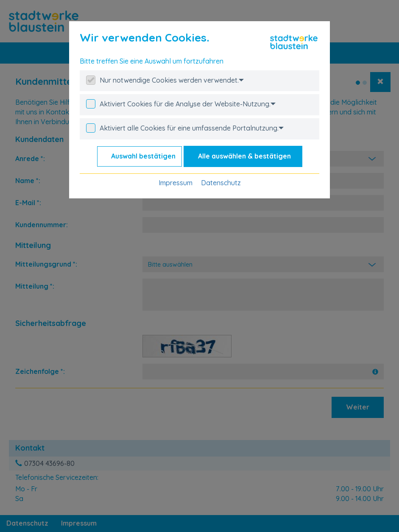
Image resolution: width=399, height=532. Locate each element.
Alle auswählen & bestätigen (244, 156)
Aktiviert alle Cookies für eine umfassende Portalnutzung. (192, 128)
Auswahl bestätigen (143, 156)
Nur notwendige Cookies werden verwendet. (172, 80)
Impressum (176, 183)
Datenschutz (221, 183)
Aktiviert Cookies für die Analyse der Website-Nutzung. (188, 104)
